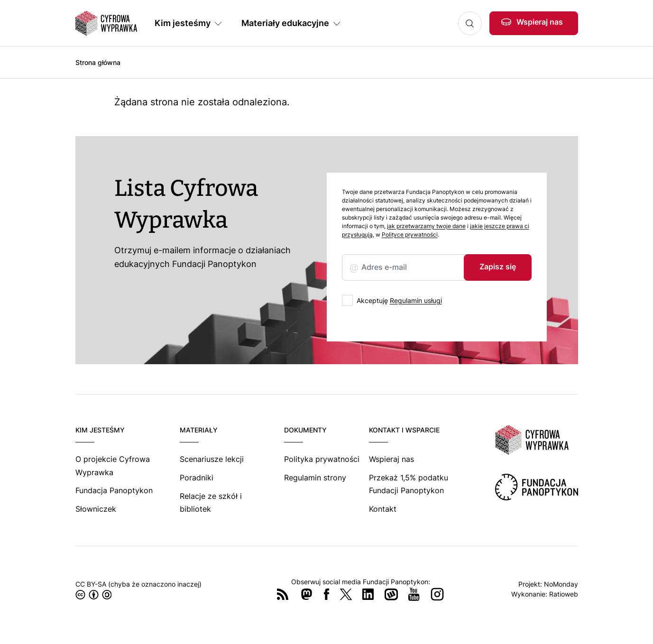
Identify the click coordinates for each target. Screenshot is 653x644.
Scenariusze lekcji (212, 459)
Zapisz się (498, 267)
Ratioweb (564, 594)
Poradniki (197, 478)
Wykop (391, 594)
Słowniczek (96, 509)
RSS (283, 594)
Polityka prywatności (322, 459)
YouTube (414, 594)
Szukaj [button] (470, 23)
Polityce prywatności (410, 235)
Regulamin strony (315, 478)
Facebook (327, 594)
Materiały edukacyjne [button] (285, 23)
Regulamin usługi (416, 300)
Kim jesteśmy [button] (183, 23)
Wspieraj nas (540, 22)
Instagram (437, 594)
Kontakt (383, 509)
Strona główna (98, 62)
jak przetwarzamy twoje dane (426, 226)
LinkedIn (368, 594)
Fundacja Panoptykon (114, 490)
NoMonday (561, 584)
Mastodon (306, 594)
